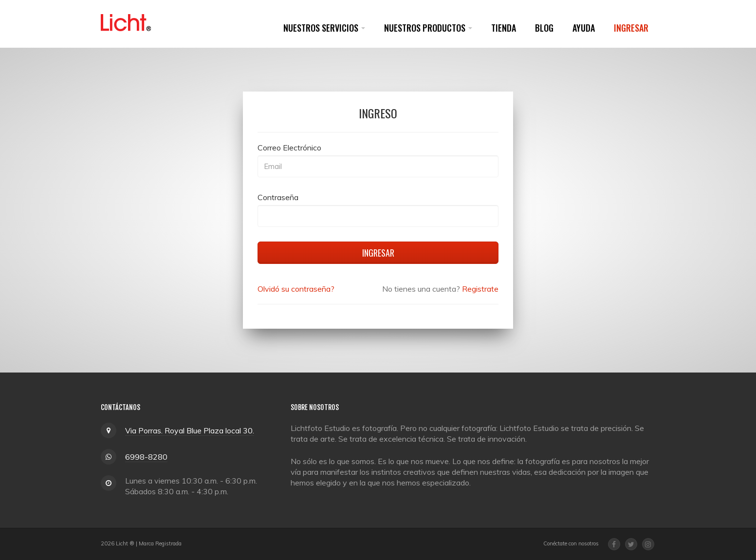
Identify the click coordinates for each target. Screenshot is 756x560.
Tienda (504, 28)
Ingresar (631, 28)
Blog (544, 28)
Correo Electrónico (289, 148)
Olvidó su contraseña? (296, 289)
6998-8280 (146, 457)
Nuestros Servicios (324, 28)
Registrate (480, 289)
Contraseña (278, 197)
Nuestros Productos (428, 28)
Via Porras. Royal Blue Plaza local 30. (190, 430)
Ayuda (584, 28)
